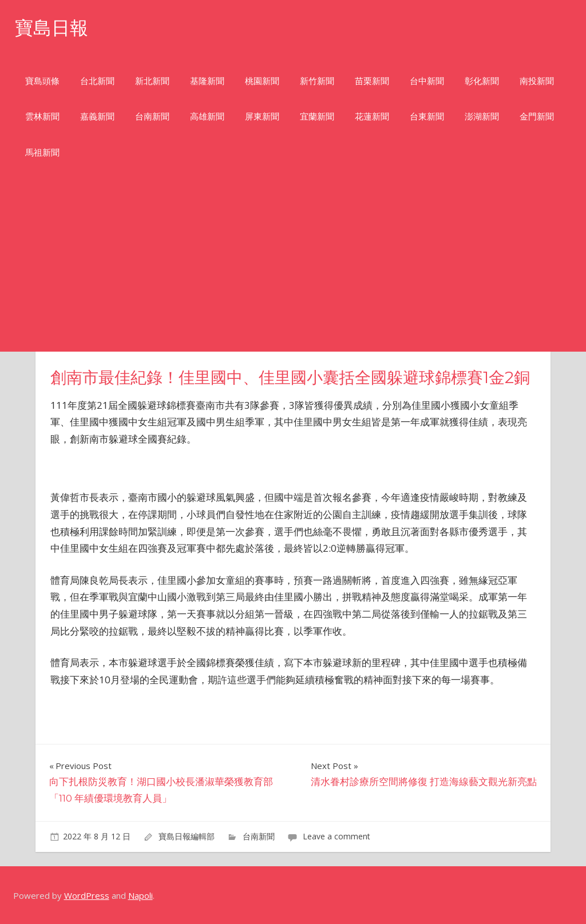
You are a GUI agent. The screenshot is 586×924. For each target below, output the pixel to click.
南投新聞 (537, 81)
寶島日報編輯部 (187, 836)
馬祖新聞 (42, 152)
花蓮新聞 (372, 116)
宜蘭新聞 (317, 116)
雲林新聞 (42, 116)
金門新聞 (537, 116)
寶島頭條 (42, 81)
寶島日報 (52, 28)
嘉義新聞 (97, 116)
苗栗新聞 (372, 81)
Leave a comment (336, 836)
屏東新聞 (262, 116)
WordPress (87, 895)
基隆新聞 (207, 81)
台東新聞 (427, 116)
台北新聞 (97, 81)
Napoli (140, 895)
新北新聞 (152, 81)
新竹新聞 (317, 81)
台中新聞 (427, 81)
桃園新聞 (262, 81)
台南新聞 (152, 116)
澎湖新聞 (482, 116)
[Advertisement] (293, 266)
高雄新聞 (207, 116)
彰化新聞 (482, 81)
